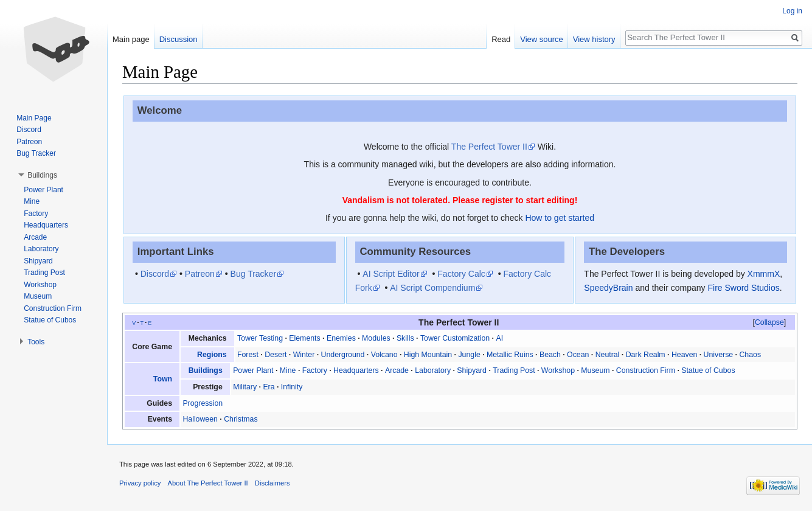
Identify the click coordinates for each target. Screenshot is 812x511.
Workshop (558, 370)
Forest (248, 355)
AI (499, 338)
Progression (203, 403)
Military (245, 387)
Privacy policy (140, 483)
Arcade (397, 370)
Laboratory (433, 370)
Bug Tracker (253, 274)
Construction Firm (646, 370)
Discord (155, 274)
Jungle (469, 355)
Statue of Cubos (708, 370)
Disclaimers (272, 483)
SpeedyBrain (608, 288)
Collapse (769, 322)
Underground (343, 355)
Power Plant (253, 370)
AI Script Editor (391, 274)
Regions (212, 355)
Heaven (684, 355)
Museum (595, 370)
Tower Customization (455, 338)
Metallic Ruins (510, 355)
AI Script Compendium (432, 288)
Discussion (179, 39)
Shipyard (472, 370)
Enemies (341, 338)
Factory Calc (461, 274)
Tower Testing (260, 338)
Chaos (750, 355)
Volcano (384, 355)
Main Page (34, 118)
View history (594, 39)
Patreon (200, 274)
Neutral (608, 355)
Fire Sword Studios (743, 288)
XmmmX (764, 274)
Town (163, 379)
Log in (792, 11)
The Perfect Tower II (489, 147)
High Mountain (428, 355)
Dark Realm (646, 355)
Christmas (241, 419)
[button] (769, 322)
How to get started (560, 218)
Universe (719, 355)
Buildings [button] (42, 175)
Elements (304, 338)
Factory (315, 370)
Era (269, 387)
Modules (376, 338)
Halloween (200, 419)
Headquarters (356, 370)
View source (542, 39)
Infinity (292, 387)
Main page (131, 39)
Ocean (578, 355)
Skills (405, 338)
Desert (276, 355)
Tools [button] (36, 342)
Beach (550, 355)
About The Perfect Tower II (208, 483)
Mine (288, 370)
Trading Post (514, 370)
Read (501, 39)
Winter (304, 355)
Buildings (206, 370)
